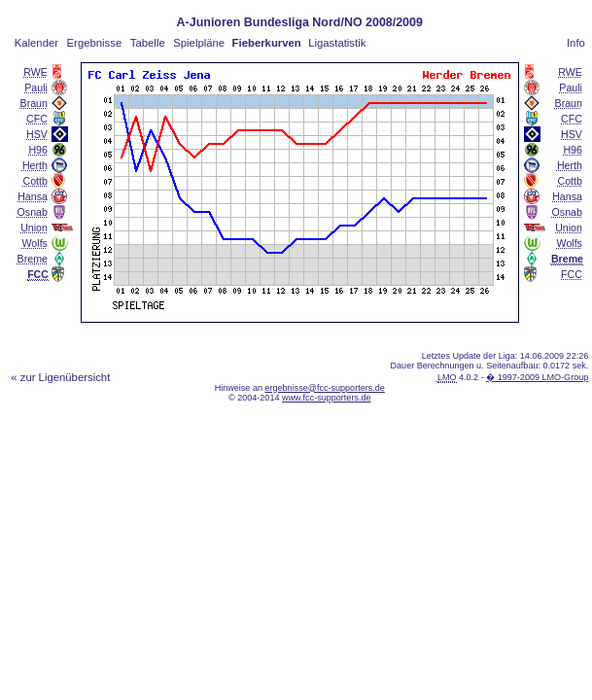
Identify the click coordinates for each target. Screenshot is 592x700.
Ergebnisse (95, 43)
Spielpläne (199, 43)
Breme (33, 259)
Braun (34, 103)
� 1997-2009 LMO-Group (537, 377)
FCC (572, 274)
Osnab (33, 212)
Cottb (35, 181)
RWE (35, 72)
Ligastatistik (337, 43)
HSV (37, 134)
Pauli (36, 87)
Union (34, 227)
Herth (35, 165)
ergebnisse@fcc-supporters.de (324, 388)
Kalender (36, 43)
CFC (37, 119)
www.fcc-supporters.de (327, 398)
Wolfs (35, 243)
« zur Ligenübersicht (60, 377)
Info (576, 43)
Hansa (33, 196)
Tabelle (148, 43)
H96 (38, 150)
